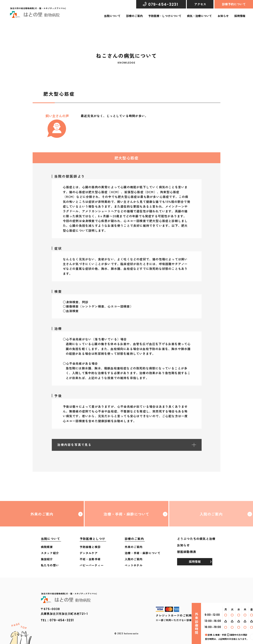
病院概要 (47, 547)
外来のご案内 (42, 518)
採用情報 (240, 16)
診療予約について (234, 4)
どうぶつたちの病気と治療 (196, 539)
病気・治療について (199, 16)
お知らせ (223, 16)
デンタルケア (89, 553)
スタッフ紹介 (50, 553)
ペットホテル (134, 565)
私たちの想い (50, 565)
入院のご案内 (211, 518)
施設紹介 (47, 559)
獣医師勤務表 (187, 552)
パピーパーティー (92, 565)
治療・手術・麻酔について (126, 518)
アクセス (200, 4)
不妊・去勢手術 (90, 559)
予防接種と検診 (90, 547)
